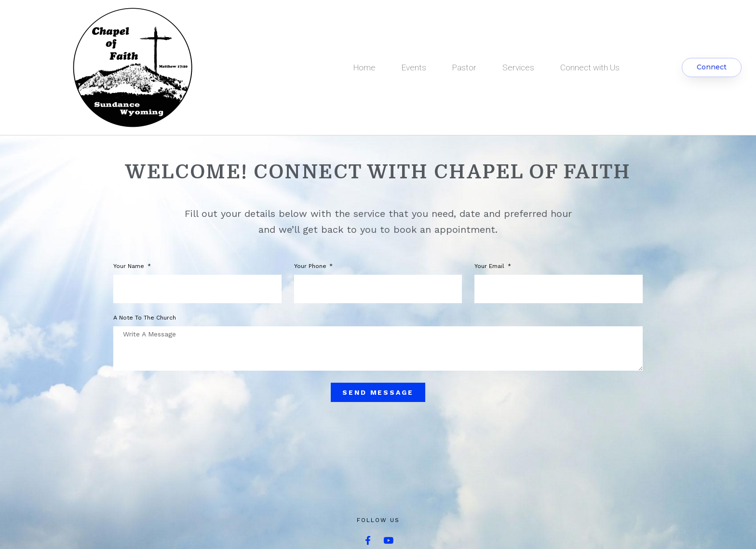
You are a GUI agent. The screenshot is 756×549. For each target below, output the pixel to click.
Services (518, 67)
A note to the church (145, 318)
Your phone (311, 266)
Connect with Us (590, 67)
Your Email (490, 266)
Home (364, 67)
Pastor (464, 67)
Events (414, 67)
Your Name (130, 266)
